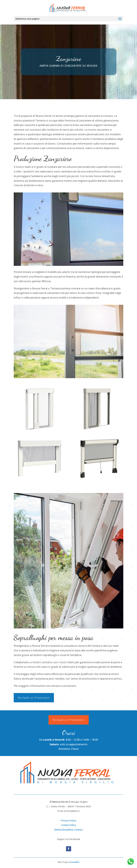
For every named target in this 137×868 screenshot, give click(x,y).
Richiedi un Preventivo (34, 698)
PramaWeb (74, 862)
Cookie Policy (69, 825)
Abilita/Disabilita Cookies (68, 830)
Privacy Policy (69, 820)
